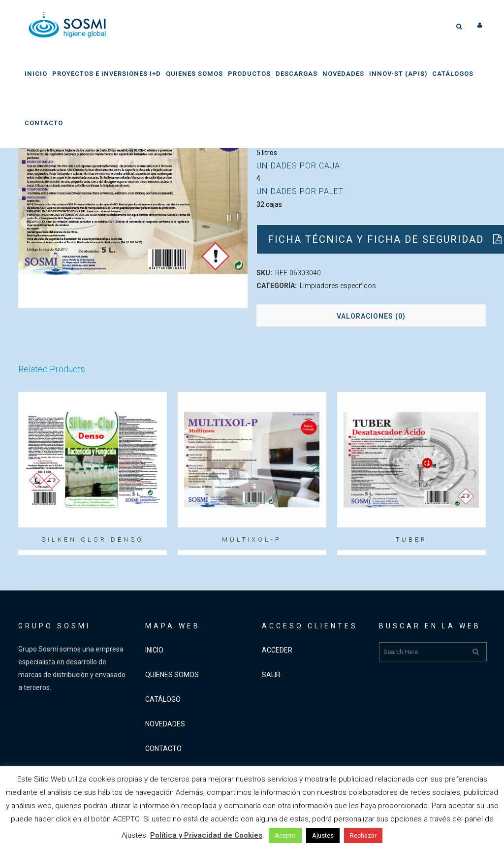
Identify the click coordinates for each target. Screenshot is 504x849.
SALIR (271, 675)
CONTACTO (163, 749)
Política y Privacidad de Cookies (206, 835)
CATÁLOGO (163, 699)
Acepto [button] (285, 835)
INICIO (154, 650)
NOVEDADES (165, 724)
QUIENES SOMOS (172, 675)
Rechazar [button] (363, 835)
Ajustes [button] (323, 835)
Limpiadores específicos (338, 286)
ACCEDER (277, 650)
